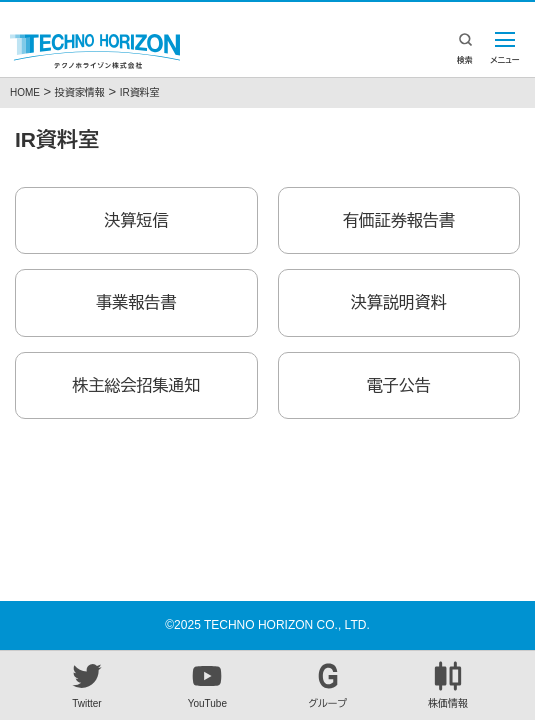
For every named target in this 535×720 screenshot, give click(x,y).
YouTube (207, 685)
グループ (328, 685)
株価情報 (448, 685)
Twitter (87, 685)
